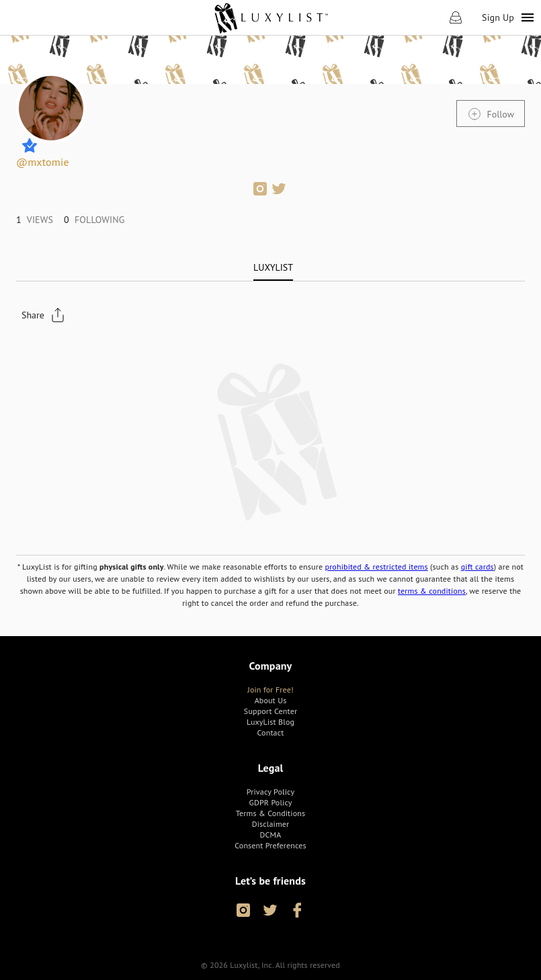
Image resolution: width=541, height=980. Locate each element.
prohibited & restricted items (376, 567)
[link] (270, 17)
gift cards (477, 567)
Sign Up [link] (498, 17)
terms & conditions (432, 591)
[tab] (273, 267)
